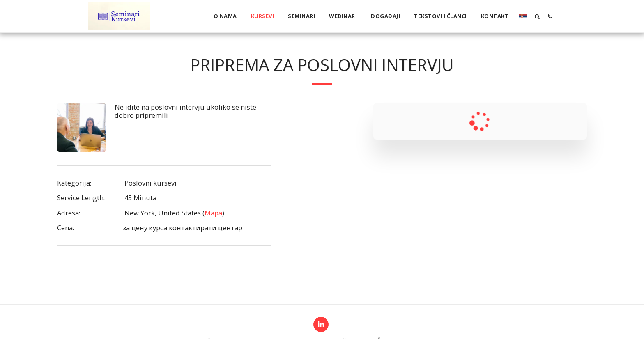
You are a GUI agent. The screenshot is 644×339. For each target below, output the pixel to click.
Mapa (213, 213)
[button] (537, 16)
